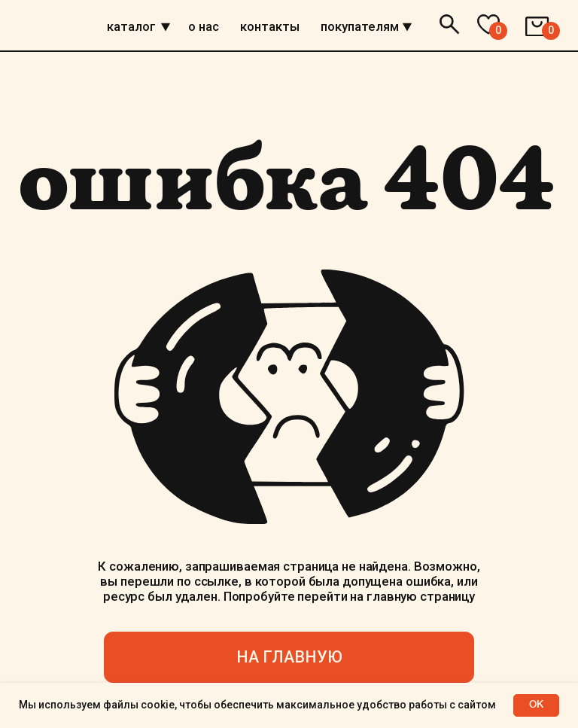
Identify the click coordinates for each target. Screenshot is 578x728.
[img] (166, 27)
